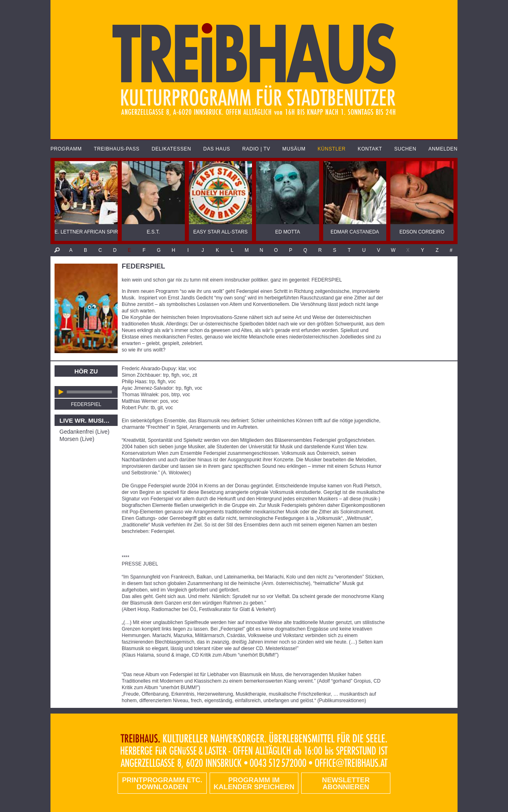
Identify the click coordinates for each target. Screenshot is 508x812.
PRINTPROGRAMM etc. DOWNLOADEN (162, 784)
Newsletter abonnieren (346, 784)
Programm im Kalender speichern (254, 784)
